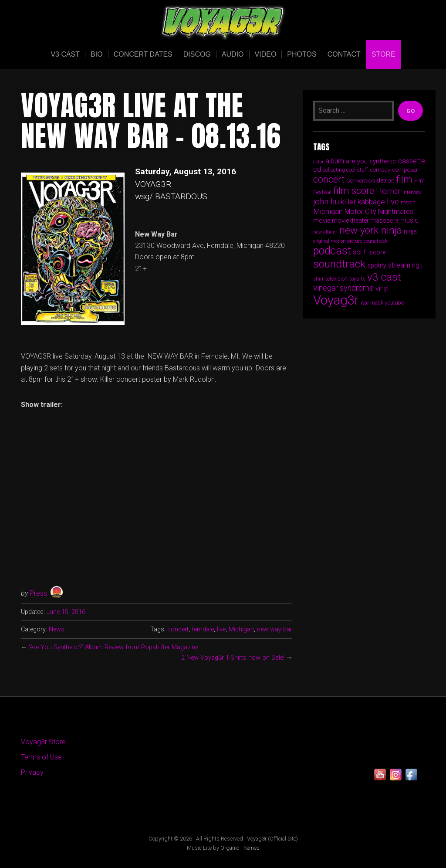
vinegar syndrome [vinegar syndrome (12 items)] (343, 288)
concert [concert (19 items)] (329, 179)
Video (266, 54)
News (57, 629)
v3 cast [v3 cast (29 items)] (384, 277)
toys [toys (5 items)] (354, 279)
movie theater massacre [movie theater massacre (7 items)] (365, 220)
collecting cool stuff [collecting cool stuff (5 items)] (345, 170)
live (221, 629)
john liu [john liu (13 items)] (326, 202)
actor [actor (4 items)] (318, 162)
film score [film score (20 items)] (354, 191)
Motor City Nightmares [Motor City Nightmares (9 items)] (379, 212)
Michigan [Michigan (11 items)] (328, 211)
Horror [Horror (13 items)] (388, 191)
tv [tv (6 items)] (363, 279)
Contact (344, 54)
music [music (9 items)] (409, 220)
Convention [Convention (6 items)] (361, 181)
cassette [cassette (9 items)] (412, 161)
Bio (97, 54)
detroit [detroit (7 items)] (385, 180)
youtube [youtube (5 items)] (394, 303)
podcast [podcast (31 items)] (332, 251)
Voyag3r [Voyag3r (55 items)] (336, 300)
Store (383, 54)
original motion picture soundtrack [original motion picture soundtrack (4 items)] (350, 241)
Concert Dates (143, 54)
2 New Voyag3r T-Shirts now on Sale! (233, 658)
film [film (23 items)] (404, 179)
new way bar (275, 629)
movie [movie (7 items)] (322, 220)
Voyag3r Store (43, 742)
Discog (197, 54)
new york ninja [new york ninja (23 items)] (371, 230)
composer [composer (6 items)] (405, 170)
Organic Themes (240, 848)
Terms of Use (41, 757)
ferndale (203, 629)
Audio (233, 54)
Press (38, 593)
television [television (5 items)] (336, 279)
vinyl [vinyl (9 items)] (382, 288)
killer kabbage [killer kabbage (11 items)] (363, 202)
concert (178, 629)
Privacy (32, 772)
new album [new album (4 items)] (325, 232)
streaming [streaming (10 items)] (404, 265)
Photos (302, 54)
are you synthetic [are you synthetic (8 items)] (371, 161)
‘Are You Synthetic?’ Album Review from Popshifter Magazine (113, 647)
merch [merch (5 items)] (408, 203)
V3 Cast (65, 54)
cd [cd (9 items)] (317, 169)
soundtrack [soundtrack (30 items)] (339, 264)
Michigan (241, 629)
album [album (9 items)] (335, 161)
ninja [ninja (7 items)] (410, 231)
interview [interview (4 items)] (412, 192)
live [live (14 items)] (393, 202)
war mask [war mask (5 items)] (372, 303)
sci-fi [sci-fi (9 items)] (360, 252)
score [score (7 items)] (377, 252)
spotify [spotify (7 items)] (377, 265)
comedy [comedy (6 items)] (380, 170)
